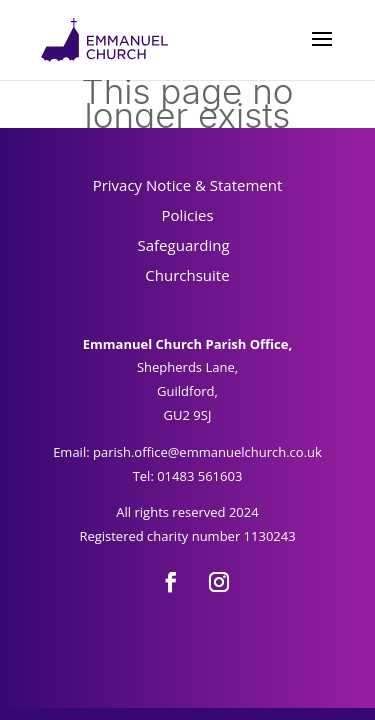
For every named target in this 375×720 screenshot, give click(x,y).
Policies (187, 215)
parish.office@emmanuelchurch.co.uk (207, 452)
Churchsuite (187, 275)
